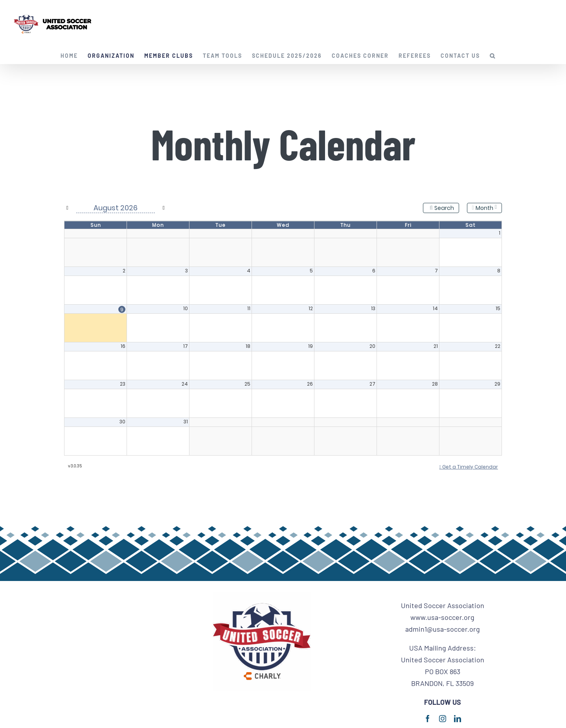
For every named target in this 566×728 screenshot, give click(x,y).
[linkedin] (458, 719)
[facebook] (428, 719)
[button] (493, 56)
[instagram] (443, 719)
